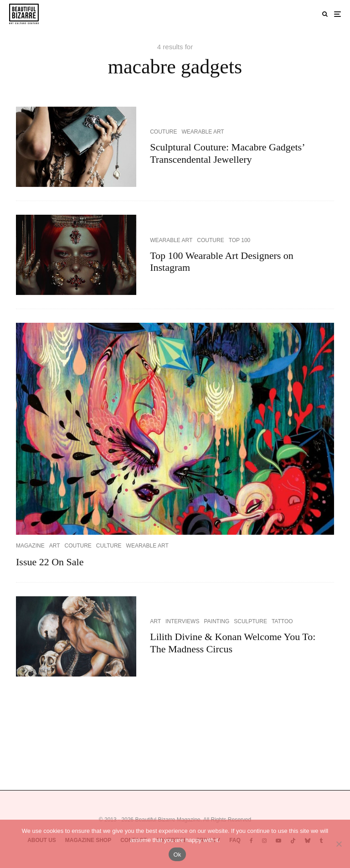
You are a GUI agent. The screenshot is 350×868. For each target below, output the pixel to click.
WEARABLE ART (203, 132)
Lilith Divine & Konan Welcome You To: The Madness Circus (233, 643)
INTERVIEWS (182, 621)
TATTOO (282, 621)
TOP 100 (240, 240)
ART (55, 546)
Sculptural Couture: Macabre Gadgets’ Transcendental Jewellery (227, 153)
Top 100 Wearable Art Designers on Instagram (222, 261)
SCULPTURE (250, 621)
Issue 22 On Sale (50, 562)
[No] (339, 844)
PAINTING (216, 621)
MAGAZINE (30, 546)
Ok (177, 855)
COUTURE (163, 132)
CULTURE (109, 546)
